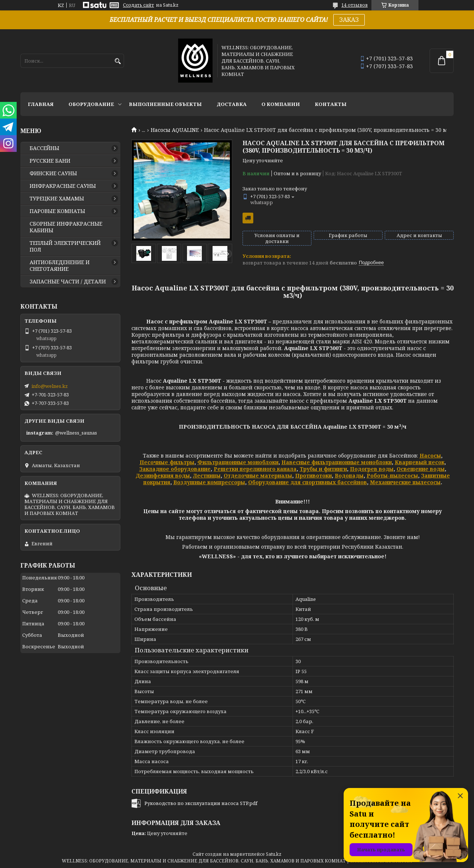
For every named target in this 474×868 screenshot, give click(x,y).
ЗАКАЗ (349, 20)
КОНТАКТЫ (331, 104)
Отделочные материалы (258, 475)
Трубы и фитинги (323, 469)
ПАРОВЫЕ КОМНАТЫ (57, 211)
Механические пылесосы (405, 482)
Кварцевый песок (420, 462)
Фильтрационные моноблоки (238, 462)
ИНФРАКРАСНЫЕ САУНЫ (63, 186)
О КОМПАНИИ (281, 104)
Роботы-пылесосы (392, 475)
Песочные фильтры (167, 462)
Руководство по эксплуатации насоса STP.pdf (201, 803)
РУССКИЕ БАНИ (50, 161)
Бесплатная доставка (248, 218)
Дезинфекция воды (163, 475)
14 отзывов (355, 5)
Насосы (430, 455)
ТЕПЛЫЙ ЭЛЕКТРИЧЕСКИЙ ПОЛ (65, 246)
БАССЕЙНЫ (44, 148)
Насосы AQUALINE (175, 130)
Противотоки (313, 475)
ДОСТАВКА (232, 104)
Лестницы (207, 475)
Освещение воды (421, 469)
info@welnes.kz (50, 386)
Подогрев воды (372, 469)
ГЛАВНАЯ (41, 104)
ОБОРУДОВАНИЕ (91, 104)
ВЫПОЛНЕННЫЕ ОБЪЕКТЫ (165, 104)
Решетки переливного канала (255, 469)
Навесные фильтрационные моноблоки (337, 462)
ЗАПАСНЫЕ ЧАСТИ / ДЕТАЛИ (68, 282)
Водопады (349, 475)
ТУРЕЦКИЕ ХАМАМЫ (57, 199)
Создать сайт (138, 5)
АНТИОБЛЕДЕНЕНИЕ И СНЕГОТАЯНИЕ (60, 266)
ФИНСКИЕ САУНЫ (53, 173)
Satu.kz (274, 854)
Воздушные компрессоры (209, 482)
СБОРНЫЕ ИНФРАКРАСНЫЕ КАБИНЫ (66, 227)
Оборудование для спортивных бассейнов (308, 482)
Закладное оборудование (175, 469)
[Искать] (118, 61)
